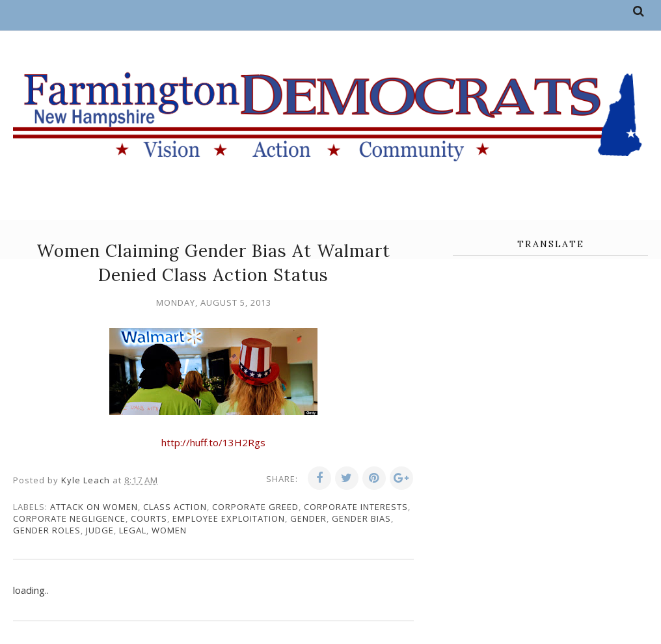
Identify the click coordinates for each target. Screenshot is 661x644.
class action (175, 507)
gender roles (47, 530)
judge (100, 530)
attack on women (94, 507)
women (169, 530)
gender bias (361, 518)
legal (133, 530)
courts (149, 518)
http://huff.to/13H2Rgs (213, 442)
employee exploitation (229, 518)
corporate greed (255, 507)
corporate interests (356, 507)
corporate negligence (69, 518)
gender (308, 518)
